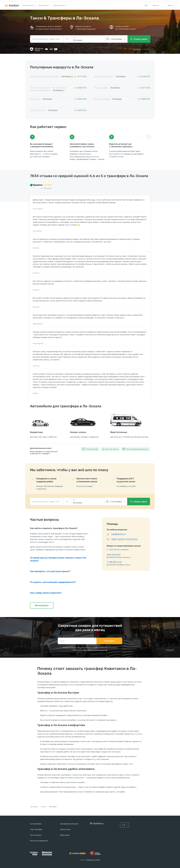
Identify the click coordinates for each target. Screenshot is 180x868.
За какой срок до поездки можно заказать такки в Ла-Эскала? (58, 559)
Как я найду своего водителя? (46, 593)
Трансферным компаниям (69, 824)
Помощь (156, 5)
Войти (170, 5)
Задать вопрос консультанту (124, 539)
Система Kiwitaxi (36, 824)
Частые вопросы (36, 835)
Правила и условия (93, 860)
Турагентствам (65, 829)
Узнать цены (139, 39)
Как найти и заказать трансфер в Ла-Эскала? (54, 528)
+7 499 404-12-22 (114, 562)
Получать (109, 641)
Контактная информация (39, 841)
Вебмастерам (65, 835)
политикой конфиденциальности (95, 650)
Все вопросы (42, 605)
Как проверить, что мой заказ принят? (50, 571)
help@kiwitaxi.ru (119, 534)
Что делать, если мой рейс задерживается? (53, 582)
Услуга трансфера (36, 829)
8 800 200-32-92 (114, 555)
